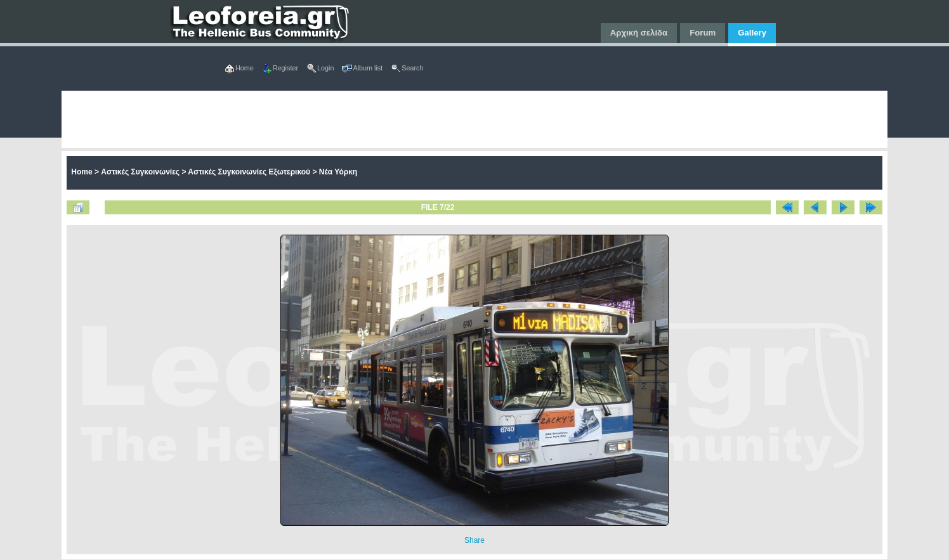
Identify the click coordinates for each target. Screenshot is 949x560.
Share (474, 540)
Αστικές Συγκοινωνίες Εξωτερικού (249, 172)
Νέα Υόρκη (338, 172)
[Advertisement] (442, 119)
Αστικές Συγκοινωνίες (140, 172)
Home (82, 172)
